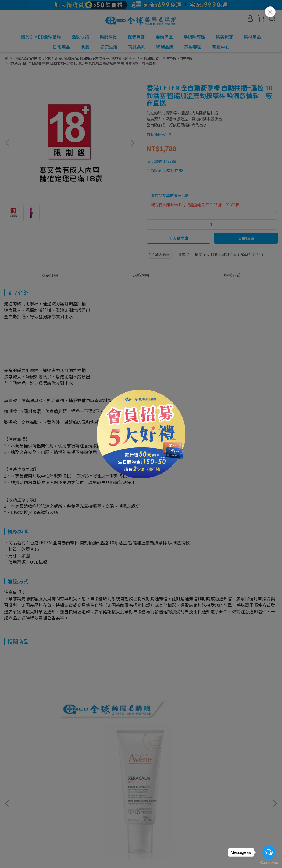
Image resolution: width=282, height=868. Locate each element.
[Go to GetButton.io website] (269, 863)
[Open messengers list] (269, 852)
